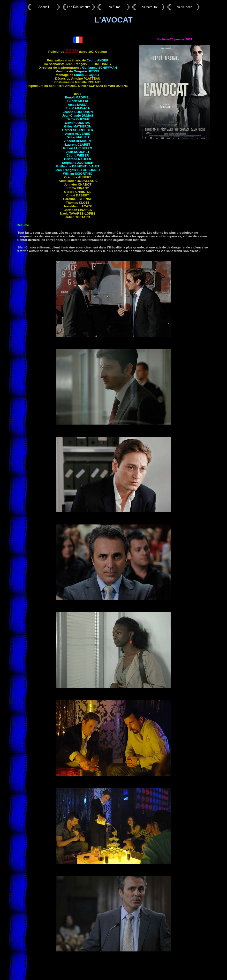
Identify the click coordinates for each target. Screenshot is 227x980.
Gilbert (78, 101)
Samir (78, 119)
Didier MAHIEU (78, 137)
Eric (78, 108)
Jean (78, 152)
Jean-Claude (78, 116)
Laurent (78, 145)
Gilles (78, 126)
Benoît (78, 97)
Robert (78, 148)
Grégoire (87, 71)
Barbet (78, 130)
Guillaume (100, 68)
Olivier (78, 123)
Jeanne (78, 112)
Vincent (78, 141)
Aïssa (78, 105)
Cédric (98, 60)
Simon (87, 75)
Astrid (78, 134)
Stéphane (78, 163)
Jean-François (78, 170)
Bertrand (78, 159)
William (78, 174)
